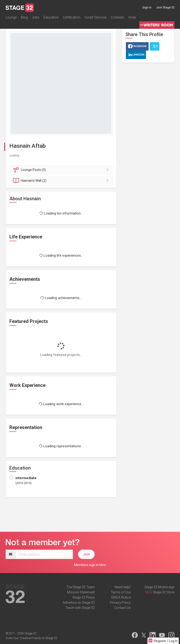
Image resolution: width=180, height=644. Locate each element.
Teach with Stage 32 (80, 608)
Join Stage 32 (165, 7)
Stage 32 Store (164, 592)
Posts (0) (62, 170)
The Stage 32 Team (81, 587)
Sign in (147, 7)
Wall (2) (62, 181)
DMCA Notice (121, 597)
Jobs (36, 17)
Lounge (11, 17)
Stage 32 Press (84, 597)
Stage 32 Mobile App (159, 587)
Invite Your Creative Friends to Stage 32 (31, 638)
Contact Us (123, 608)
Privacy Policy (120, 603)
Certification (72, 17)
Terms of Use (121, 592)
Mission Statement (81, 592)
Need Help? (123, 587)
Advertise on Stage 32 (79, 603)
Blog (24, 17)
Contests (118, 17)
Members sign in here (90, 565)
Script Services (96, 17)
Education (51, 17)
